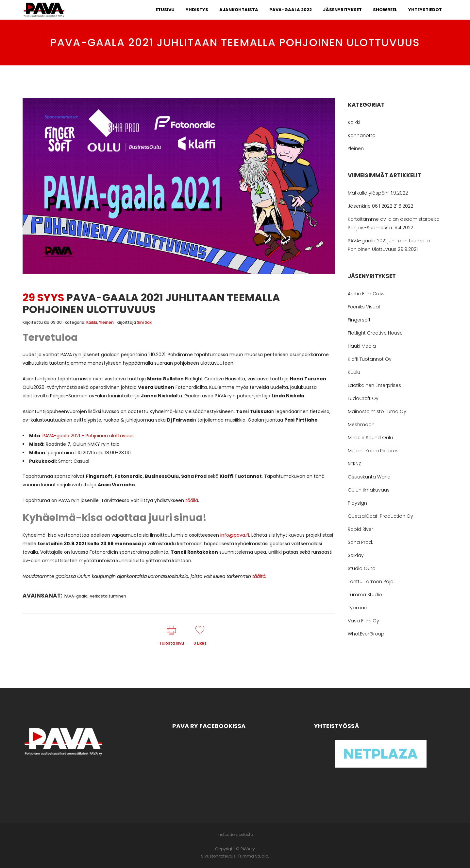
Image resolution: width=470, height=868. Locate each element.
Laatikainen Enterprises (374, 385)
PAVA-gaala (76, 596)
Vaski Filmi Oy (363, 621)
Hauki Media (362, 346)
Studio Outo (362, 568)
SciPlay (356, 555)
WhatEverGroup (366, 634)
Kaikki (92, 322)
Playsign (357, 503)
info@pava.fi (235, 535)
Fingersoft (359, 320)
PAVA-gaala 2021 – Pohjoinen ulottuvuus (88, 436)
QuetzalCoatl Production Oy (380, 516)
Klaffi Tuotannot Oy (370, 359)
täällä (192, 500)
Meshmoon (361, 425)
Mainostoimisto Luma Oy (377, 411)
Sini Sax (144, 322)
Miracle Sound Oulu (370, 438)
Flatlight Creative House (375, 333)
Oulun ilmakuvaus (369, 490)
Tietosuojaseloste (235, 834)
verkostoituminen (108, 596)
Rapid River (361, 529)
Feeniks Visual (364, 307)
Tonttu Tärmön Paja (371, 582)
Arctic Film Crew (366, 294)
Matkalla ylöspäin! (369, 193)
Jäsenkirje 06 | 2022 (370, 206)
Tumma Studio (365, 595)
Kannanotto (362, 135)
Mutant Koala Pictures (373, 451)
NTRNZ (354, 464)
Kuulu (354, 372)
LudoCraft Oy (363, 398)
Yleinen (106, 322)
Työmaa (358, 608)
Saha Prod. (360, 542)
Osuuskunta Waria (369, 477)
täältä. (259, 576)
